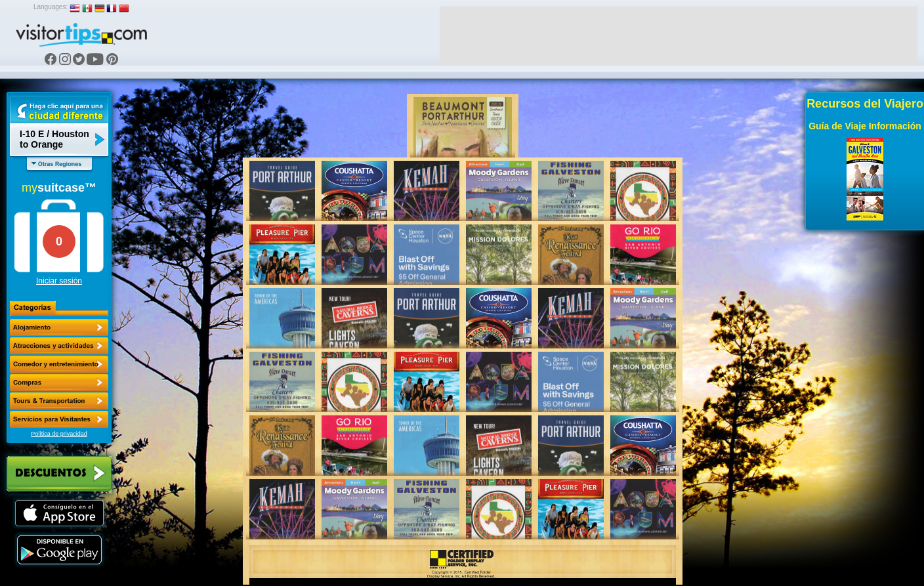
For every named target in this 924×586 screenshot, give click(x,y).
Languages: (51, 7)
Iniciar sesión (59, 281)
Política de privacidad (59, 434)
